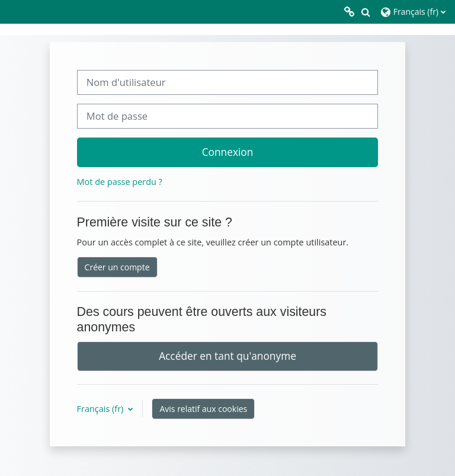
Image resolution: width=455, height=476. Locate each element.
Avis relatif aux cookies (203, 409)
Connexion (228, 152)
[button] (366, 12)
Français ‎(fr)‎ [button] (101, 409)
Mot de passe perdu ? (120, 182)
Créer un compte (117, 267)
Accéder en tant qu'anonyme (227, 356)
